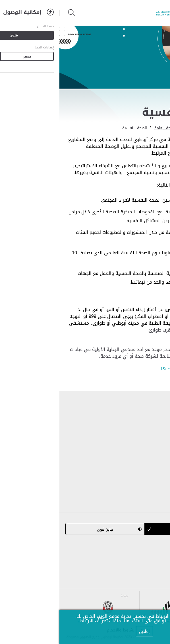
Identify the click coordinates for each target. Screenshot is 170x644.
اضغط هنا (110, 369)
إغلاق (85, 631)
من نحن (157, 421)
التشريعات (154, 434)
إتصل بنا (156, 473)
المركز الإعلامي (149, 460)
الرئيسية (157, 128)
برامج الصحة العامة (145, 447)
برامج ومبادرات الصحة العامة (119, 128)
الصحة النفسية (75, 128)
